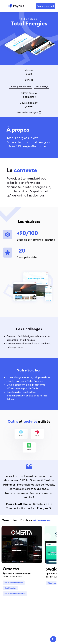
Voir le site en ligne (29, 112)
